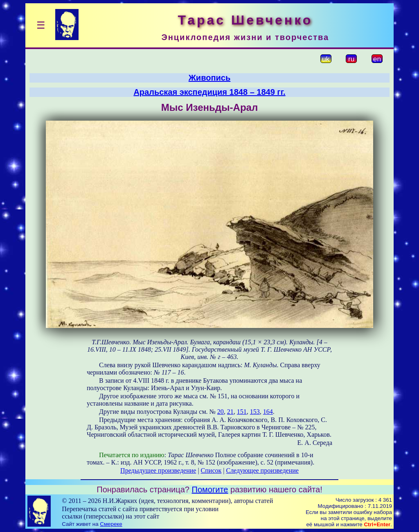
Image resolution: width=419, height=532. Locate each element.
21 (230, 412)
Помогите (210, 489)
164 (268, 412)
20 (221, 412)
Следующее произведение (262, 470)
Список (211, 470)
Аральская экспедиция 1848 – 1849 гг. (209, 92)
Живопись (209, 78)
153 (255, 412)
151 (242, 412)
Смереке (111, 524)
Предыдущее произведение (158, 470)
